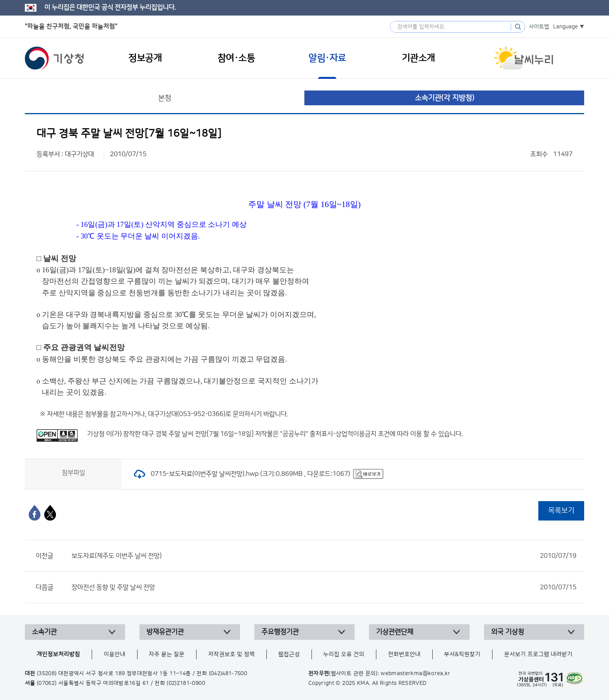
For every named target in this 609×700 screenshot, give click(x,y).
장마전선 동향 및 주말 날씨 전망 (324, 587)
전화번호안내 (404, 654)
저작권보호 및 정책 (231, 654)
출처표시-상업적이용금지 (344, 434)
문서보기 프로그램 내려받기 (538, 654)
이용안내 (115, 654)
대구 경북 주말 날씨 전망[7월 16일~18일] (198, 434)
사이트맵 (539, 27)
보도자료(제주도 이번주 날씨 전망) (324, 556)
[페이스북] (35, 513)
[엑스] (50, 513)
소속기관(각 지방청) (445, 98)
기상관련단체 (395, 632)
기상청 (54, 58)
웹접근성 (289, 654)
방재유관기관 (165, 632)
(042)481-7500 (228, 674)
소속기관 (44, 632)
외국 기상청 (507, 632)
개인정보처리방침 (58, 654)
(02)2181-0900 (186, 683)
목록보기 (561, 511)
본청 (165, 98)
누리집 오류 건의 (344, 654)
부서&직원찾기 (462, 654)
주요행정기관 (280, 632)
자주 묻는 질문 (167, 654)
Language (565, 27)
